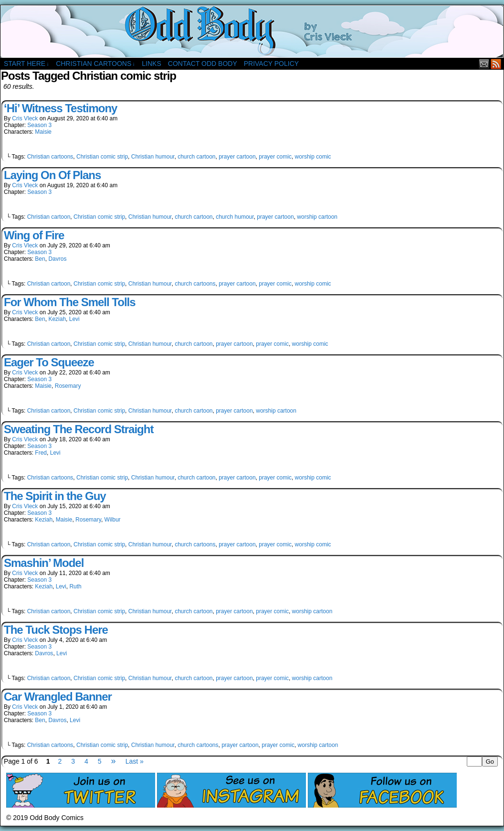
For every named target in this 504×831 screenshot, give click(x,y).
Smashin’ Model (44, 563)
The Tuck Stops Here (56, 630)
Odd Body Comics (252, 32)
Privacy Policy (271, 64)
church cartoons (195, 284)
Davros (57, 259)
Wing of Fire (34, 235)
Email (484, 64)
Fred (41, 453)
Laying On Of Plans (52, 175)
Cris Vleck (25, 118)
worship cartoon (317, 217)
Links (151, 64)
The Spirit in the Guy (55, 496)
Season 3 (39, 125)
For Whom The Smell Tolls (70, 302)
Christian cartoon (49, 217)
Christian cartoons (50, 157)
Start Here (26, 64)
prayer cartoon (237, 157)
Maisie (43, 132)
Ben (40, 259)
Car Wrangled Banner (58, 697)
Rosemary (68, 386)
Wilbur (113, 520)
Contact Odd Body (203, 64)
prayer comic (275, 157)
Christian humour (153, 157)
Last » (135, 761)
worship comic (313, 157)
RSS (496, 64)
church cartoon (196, 157)
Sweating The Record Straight (79, 429)
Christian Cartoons (95, 64)
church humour (235, 217)
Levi (74, 319)
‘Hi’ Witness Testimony (60, 108)
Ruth (75, 586)
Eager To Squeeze (49, 362)
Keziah (57, 319)
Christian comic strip (102, 157)
